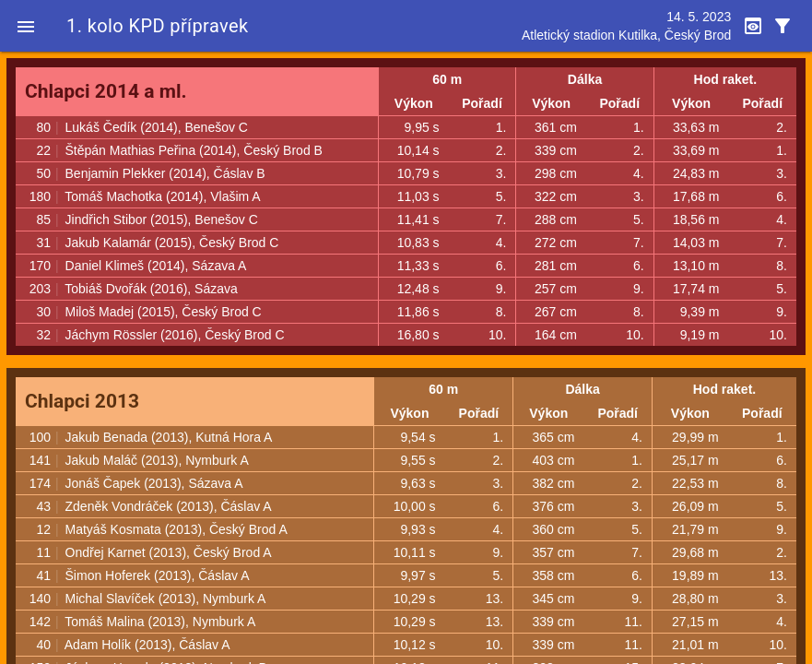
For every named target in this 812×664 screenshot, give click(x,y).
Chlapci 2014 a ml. (106, 91)
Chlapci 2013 (82, 401)
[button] (26, 26)
